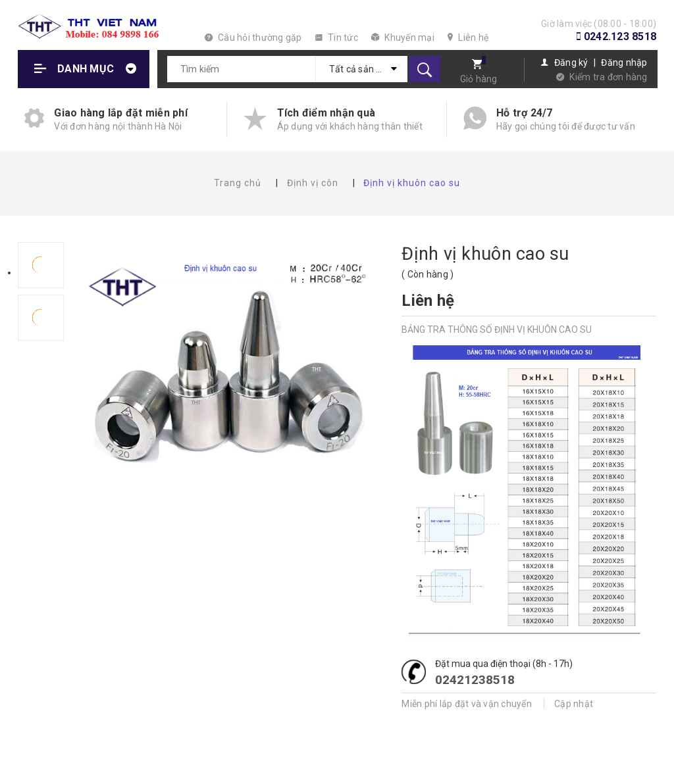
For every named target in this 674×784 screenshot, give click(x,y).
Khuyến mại (403, 37)
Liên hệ (468, 37)
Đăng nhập (624, 62)
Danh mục (86, 69)
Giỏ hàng (479, 79)
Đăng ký (571, 62)
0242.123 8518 (620, 37)
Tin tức (337, 37)
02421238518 (475, 680)
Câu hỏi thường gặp (253, 37)
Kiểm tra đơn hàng (608, 77)
